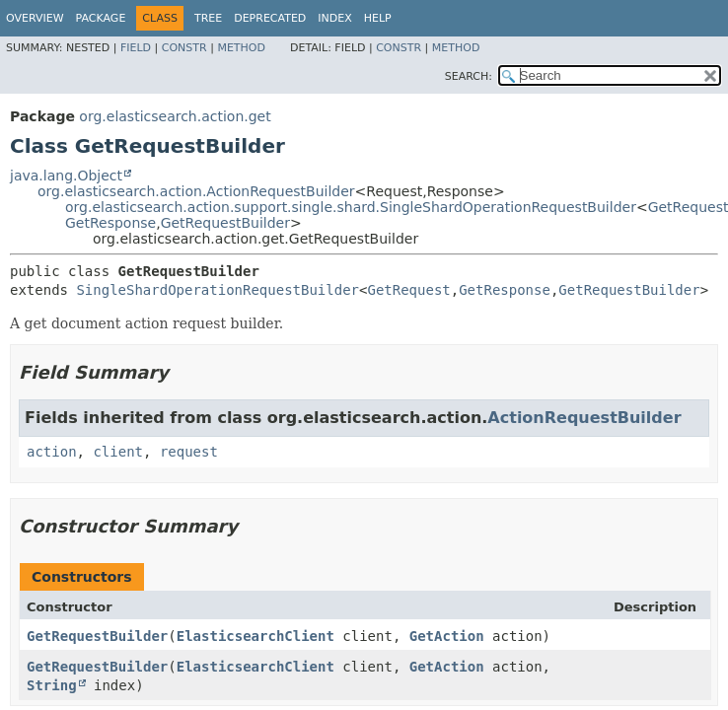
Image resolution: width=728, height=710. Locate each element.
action (52, 452)
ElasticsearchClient (255, 636)
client (118, 452)
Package (101, 18)
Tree (208, 18)
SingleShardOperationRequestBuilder (218, 290)
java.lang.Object (66, 176)
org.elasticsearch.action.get (175, 116)
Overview (35, 18)
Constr (184, 48)
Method (241, 48)
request (189, 452)
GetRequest (408, 290)
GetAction (447, 636)
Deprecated (270, 18)
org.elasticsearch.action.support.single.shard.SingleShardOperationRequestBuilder (351, 207)
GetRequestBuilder (225, 223)
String (52, 685)
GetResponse (110, 223)
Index (334, 18)
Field (136, 48)
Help (378, 18)
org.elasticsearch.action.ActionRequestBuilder (196, 191)
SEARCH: (469, 76)
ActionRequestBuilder (584, 418)
